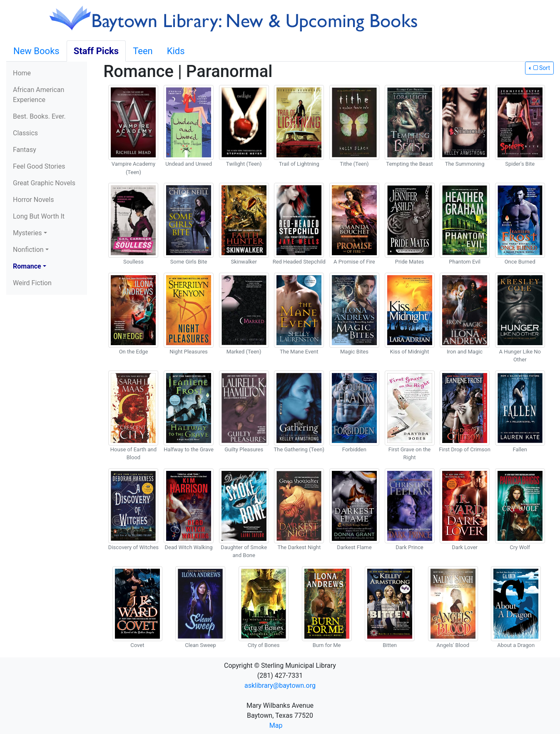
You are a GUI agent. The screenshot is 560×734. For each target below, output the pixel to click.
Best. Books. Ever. (39, 116)
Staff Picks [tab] (96, 51)
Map (276, 725)
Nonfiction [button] (28, 250)
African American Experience (39, 95)
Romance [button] (27, 266)
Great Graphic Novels (44, 183)
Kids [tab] (176, 51)
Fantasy (25, 150)
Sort (541, 68)
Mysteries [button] (27, 233)
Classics (25, 133)
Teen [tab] (143, 51)
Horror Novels (33, 200)
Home (22, 73)
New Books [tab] (36, 51)
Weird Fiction (32, 283)
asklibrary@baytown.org (280, 685)
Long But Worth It (39, 216)
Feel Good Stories (39, 166)
